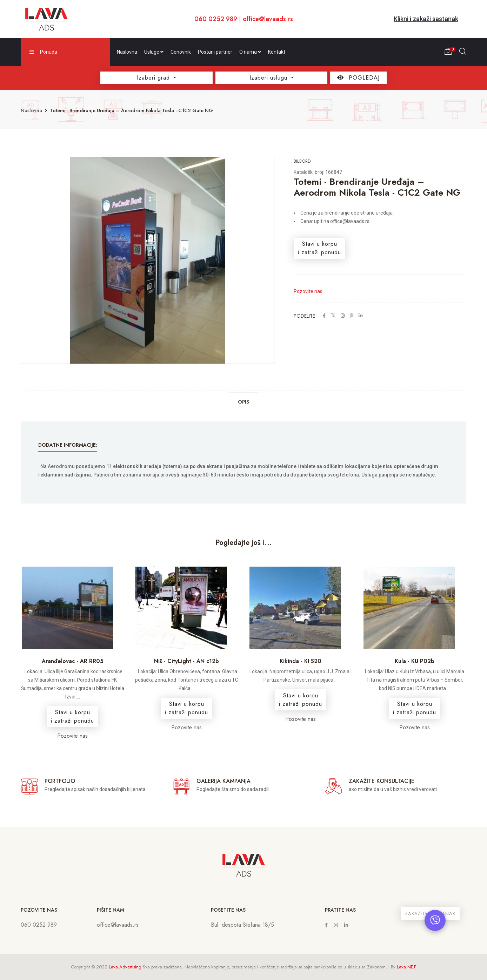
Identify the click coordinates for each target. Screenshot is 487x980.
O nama (250, 52)
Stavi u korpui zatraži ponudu (319, 248)
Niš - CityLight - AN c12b (186, 661)
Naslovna (127, 52)
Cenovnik (181, 52)
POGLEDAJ (358, 78)
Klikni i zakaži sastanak (426, 19)
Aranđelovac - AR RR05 (73, 661)
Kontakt (277, 52)
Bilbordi (303, 161)
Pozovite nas (308, 291)
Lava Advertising (125, 967)
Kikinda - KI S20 (301, 661)
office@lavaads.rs (268, 19)
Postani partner (215, 52)
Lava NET (406, 967)
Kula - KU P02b (415, 661)
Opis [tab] (243, 402)
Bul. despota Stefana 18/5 (242, 925)
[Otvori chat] (435, 920)
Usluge (154, 52)
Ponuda (43, 52)
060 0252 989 (216, 19)
